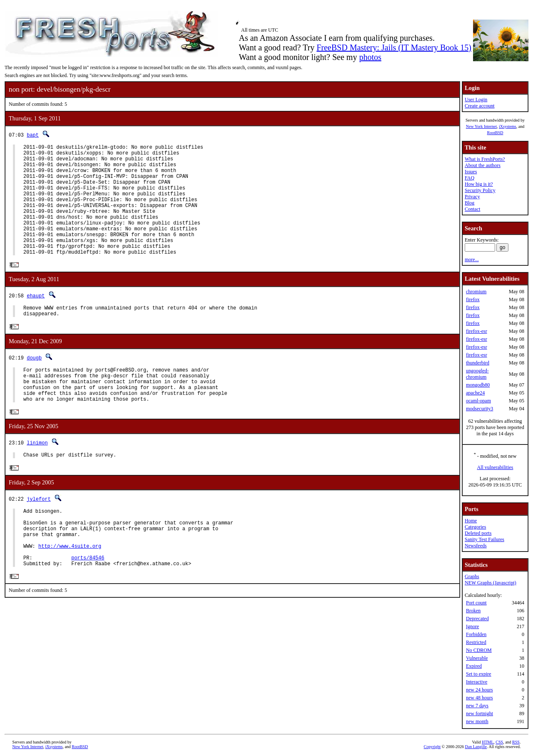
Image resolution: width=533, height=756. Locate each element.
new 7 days (477, 706)
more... (472, 259)
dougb (34, 384)
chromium (476, 292)
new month (477, 721)
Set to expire (479, 674)
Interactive (477, 682)
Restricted (476, 642)
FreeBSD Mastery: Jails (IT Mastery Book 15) (394, 47)
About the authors (483, 165)
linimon (37, 477)
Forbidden (476, 634)
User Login (476, 100)
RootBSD (495, 133)
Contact (472, 209)
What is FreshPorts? (485, 159)
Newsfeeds (476, 546)
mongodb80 (478, 385)
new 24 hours (479, 690)
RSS (516, 742)
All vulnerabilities (495, 467)
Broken (473, 611)
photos (370, 57)
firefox (473, 299)
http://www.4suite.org (70, 590)
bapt (33, 135)
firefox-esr (477, 331)
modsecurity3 (479, 409)
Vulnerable (477, 658)
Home (471, 521)
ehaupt (36, 320)
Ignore (472, 626)
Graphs (472, 576)
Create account (480, 106)
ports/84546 (88, 605)
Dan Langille (476, 747)
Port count (476, 603)
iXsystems (508, 126)
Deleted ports (478, 533)
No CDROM (479, 650)
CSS (499, 742)
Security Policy (480, 190)
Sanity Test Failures (484, 539)
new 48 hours (479, 698)
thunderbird (478, 363)
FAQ (469, 178)
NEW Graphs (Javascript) (491, 583)
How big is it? (479, 184)
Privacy (472, 197)
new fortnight (479, 714)
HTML (488, 742)
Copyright (432, 747)
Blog (469, 203)
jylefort (39, 535)
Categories (475, 527)
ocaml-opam (478, 401)
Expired (474, 666)
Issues (471, 172)
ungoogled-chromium (477, 374)
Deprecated (477, 619)
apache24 (475, 393)
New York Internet (481, 126)
